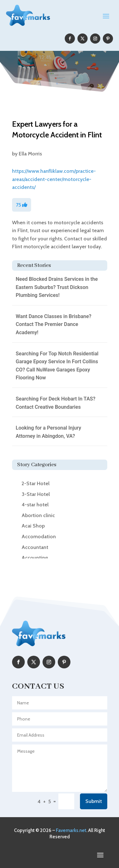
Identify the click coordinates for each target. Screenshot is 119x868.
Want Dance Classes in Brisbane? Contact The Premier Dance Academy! (54, 324)
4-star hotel (35, 505)
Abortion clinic (38, 515)
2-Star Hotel (36, 483)
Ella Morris (30, 154)
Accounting (35, 558)
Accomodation (39, 536)
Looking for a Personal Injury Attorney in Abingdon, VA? (49, 432)
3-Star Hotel (36, 494)
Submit (94, 801)
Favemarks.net (71, 830)
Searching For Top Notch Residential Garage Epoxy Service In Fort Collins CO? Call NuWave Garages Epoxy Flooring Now (57, 366)
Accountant (35, 547)
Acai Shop (33, 526)
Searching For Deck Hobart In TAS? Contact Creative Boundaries (56, 403)
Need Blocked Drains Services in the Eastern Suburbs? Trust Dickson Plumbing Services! (57, 287)
